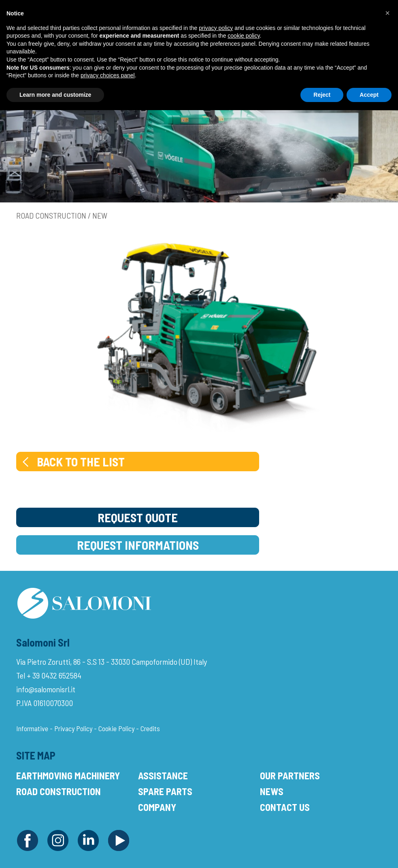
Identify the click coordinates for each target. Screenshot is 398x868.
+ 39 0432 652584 (54, 675)
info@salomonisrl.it (46, 689)
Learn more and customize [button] (55, 95)
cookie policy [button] (244, 36)
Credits (150, 728)
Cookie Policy (116, 728)
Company (157, 807)
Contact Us (285, 807)
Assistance (163, 775)
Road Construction (59, 791)
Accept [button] (369, 95)
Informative (32, 728)
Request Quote (138, 517)
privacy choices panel (108, 75)
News (272, 791)
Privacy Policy (73, 728)
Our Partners (290, 775)
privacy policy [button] (216, 28)
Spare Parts (165, 791)
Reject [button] (322, 95)
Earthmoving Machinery (68, 775)
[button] (387, 13)
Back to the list (73, 462)
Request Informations (138, 545)
